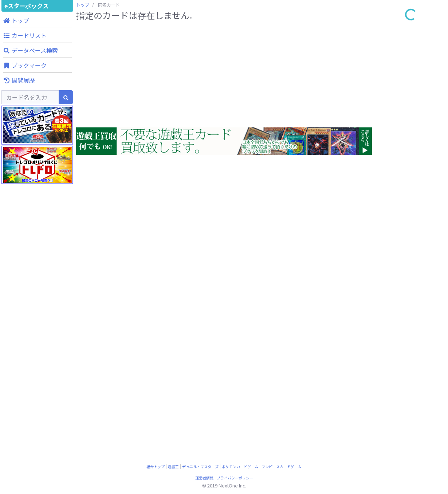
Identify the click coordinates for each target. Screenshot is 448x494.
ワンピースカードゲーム (282, 467)
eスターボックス (26, 6)
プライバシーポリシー (235, 478)
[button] (37, 20)
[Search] (30, 97)
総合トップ (156, 467)
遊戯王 (173, 467)
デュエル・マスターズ (200, 467)
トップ (83, 5)
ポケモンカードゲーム (240, 467)
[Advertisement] (37, 346)
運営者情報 (204, 478)
